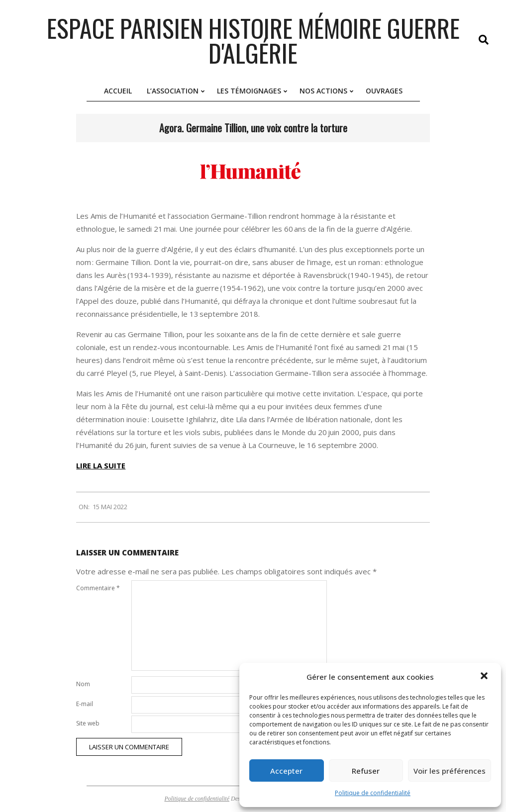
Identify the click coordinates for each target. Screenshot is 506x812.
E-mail (85, 704)
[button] (485, 677)
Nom (83, 684)
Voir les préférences (450, 771)
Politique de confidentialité (373, 793)
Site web (88, 723)
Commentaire (98, 588)
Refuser (366, 771)
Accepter (286, 771)
